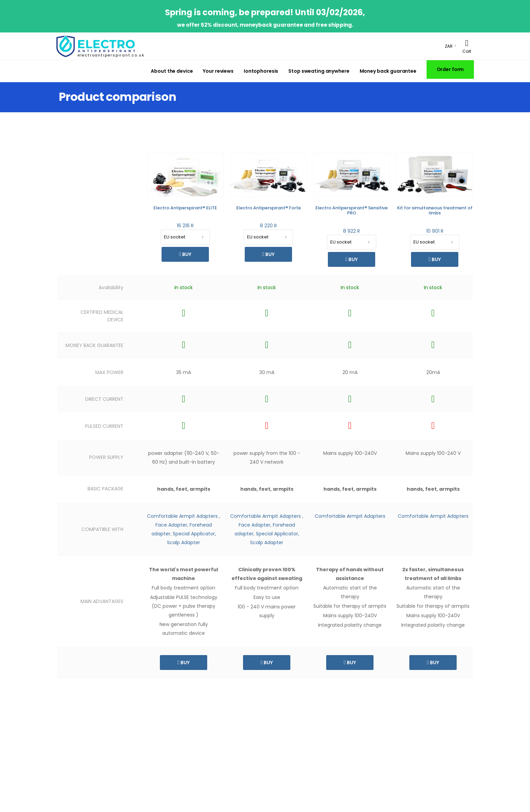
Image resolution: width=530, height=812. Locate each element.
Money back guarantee (388, 71)
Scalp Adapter (184, 542)
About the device (172, 71)
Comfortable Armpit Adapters (182, 516)
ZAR (449, 46)
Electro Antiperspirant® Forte (269, 208)
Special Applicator (277, 534)
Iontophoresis (261, 71)
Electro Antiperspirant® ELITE (185, 208)
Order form (450, 69)
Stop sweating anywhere (319, 71)
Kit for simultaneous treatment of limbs (435, 211)
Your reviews (218, 71)
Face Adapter (171, 525)
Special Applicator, (194, 534)
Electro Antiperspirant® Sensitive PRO (352, 211)
